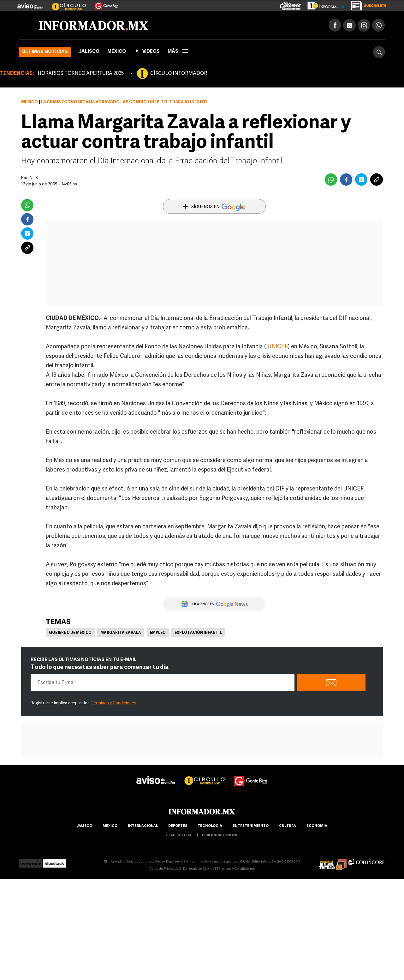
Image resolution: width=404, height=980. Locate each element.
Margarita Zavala (121, 633)
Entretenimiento (251, 826)
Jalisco (89, 52)
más (178, 52)
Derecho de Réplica (199, 869)
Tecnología (210, 826)
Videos (147, 51)
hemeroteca (179, 836)
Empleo (158, 633)
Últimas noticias (45, 52)
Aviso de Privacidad (165, 869)
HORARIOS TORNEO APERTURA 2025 (81, 74)
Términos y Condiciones (113, 703)
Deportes (178, 826)
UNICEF (278, 347)
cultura (288, 826)
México (117, 52)
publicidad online (220, 836)
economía (317, 826)
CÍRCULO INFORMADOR (179, 74)
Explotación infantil (198, 633)
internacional (143, 826)
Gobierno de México (70, 633)
